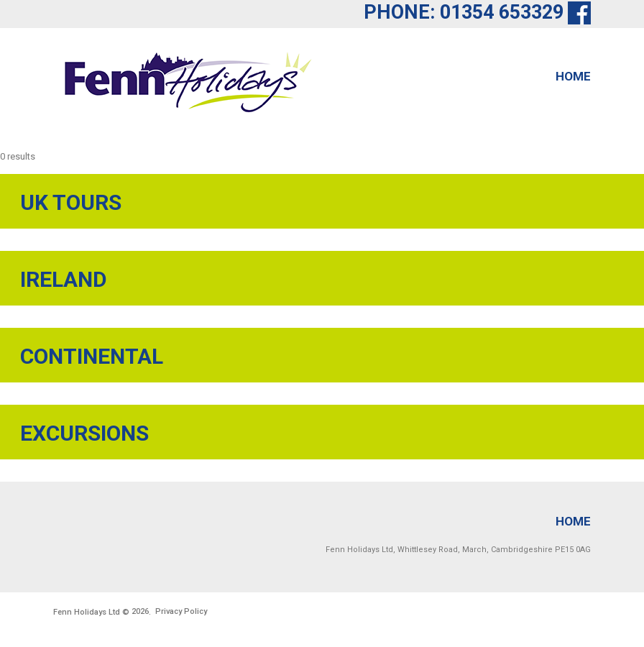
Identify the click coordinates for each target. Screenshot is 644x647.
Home (573, 76)
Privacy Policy (181, 611)
